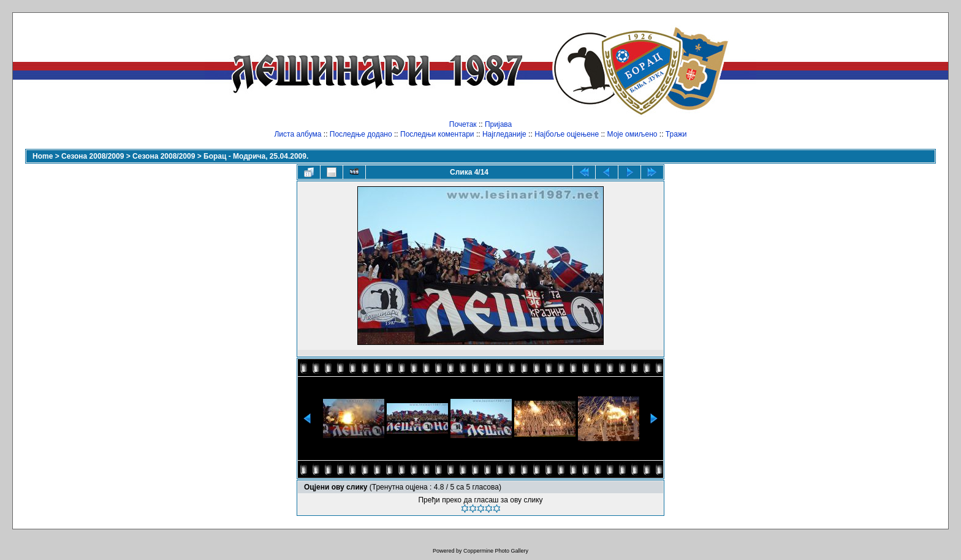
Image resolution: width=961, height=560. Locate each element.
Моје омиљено (632, 134)
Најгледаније (504, 134)
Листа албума (298, 134)
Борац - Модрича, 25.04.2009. (256, 156)
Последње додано (361, 134)
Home (43, 156)
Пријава (498, 124)
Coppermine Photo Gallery (496, 551)
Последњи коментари (437, 134)
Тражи (676, 134)
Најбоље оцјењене (567, 134)
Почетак (463, 124)
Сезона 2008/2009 (93, 156)
